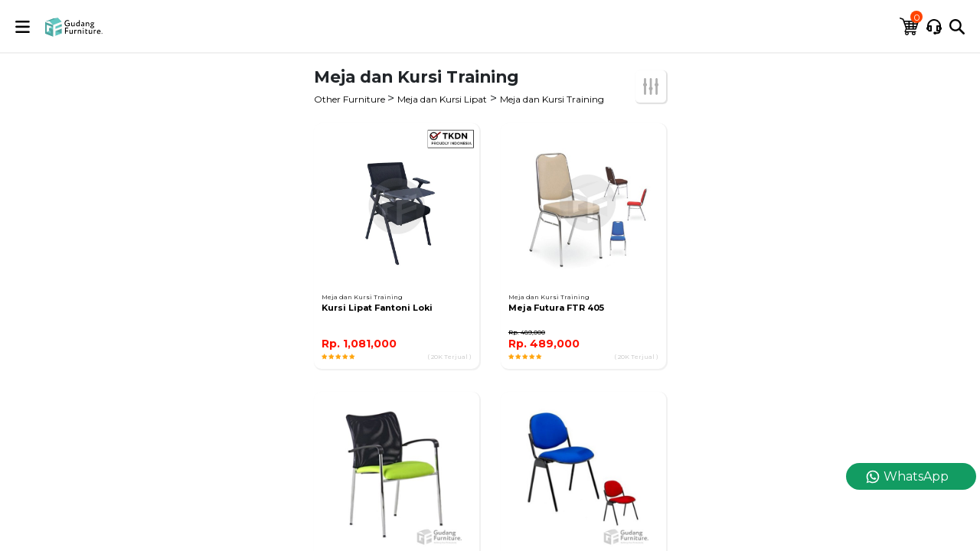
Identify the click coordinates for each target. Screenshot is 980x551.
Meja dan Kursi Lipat (442, 99)
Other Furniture (351, 99)
